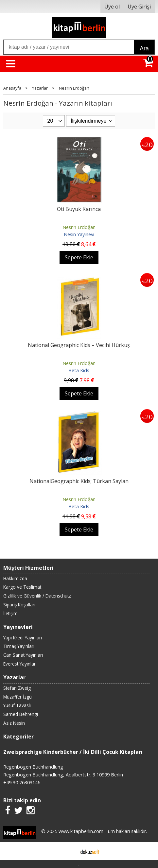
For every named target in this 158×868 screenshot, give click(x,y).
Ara (144, 48)
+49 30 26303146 (22, 782)
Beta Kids (79, 370)
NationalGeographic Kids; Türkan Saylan (79, 481)
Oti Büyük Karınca (79, 209)
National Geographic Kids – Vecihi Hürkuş (79, 345)
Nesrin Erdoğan (79, 227)
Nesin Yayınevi (79, 234)
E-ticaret (69, 851)
